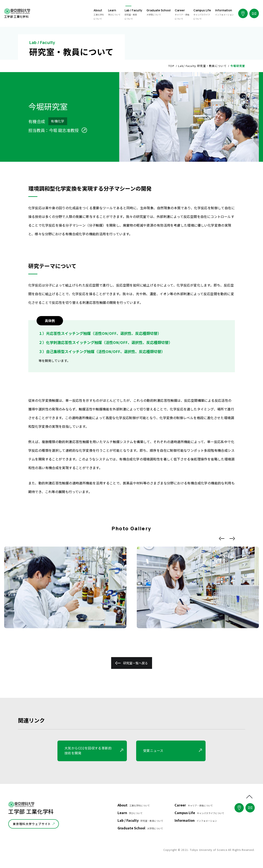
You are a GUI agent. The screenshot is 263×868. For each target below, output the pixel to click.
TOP (171, 66)
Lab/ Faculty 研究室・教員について (202, 66)
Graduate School (140, 828)
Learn (130, 813)
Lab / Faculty (140, 820)
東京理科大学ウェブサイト (32, 824)
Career (194, 805)
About (134, 805)
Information (196, 820)
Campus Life (199, 813)
